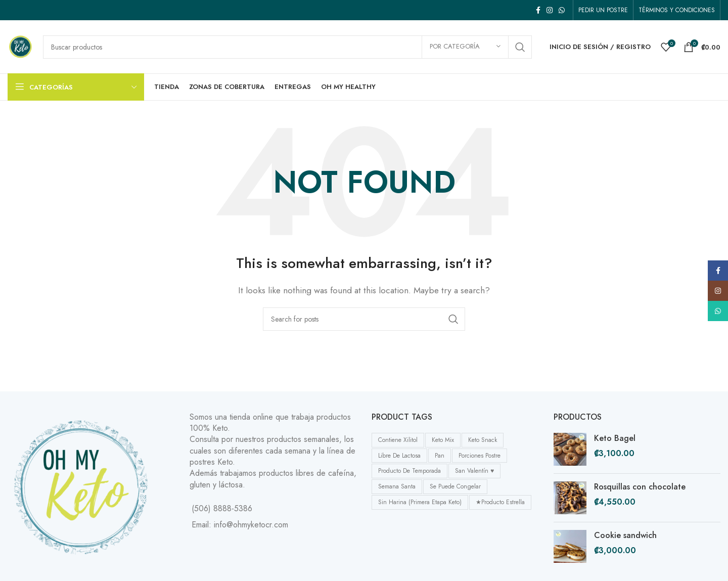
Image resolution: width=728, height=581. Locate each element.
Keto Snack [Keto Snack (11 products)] (483, 440)
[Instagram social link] (550, 10)
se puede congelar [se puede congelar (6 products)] (455, 486)
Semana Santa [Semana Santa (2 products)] (397, 486)
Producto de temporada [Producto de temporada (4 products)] (409, 471)
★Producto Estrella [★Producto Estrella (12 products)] (500, 502)
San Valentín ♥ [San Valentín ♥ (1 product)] (474, 471)
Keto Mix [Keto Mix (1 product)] (443, 440)
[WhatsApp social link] (562, 10)
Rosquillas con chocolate (640, 487)
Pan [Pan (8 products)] (440, 456)
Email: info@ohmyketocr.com (240, 525)
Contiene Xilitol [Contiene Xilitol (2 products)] (398, 440)
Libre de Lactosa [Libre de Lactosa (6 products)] (399, 456)
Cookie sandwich (625, 535)
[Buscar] (287, 47)
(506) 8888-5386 (222, 508)
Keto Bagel (615, 438)
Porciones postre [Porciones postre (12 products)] (480, 456)
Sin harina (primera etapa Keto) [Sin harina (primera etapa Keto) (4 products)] (420, 502)
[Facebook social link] (538, 10)
